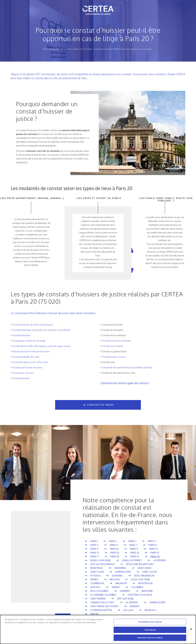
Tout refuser (150, 630)
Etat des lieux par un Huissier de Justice (31, 351)
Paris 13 (95, 553)
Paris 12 (153, 549)
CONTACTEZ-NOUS (98, 405)
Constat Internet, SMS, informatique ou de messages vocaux (41, 346)
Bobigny (135, 606)
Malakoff (121, 583)
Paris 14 (115, 553)
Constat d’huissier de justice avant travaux (32, 325)
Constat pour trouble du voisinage (29, 341)
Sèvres (94, 579)
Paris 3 (132, 541)
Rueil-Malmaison (144, 576)
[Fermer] (191, 629)
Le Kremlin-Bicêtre (101, 610)
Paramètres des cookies (150, 622)
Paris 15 (135, 553)
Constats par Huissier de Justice (27, 367)
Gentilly (95, 587)
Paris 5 (94, 545)
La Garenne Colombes (103, 595)
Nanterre (147, 591)
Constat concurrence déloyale (116, 341)
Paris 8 (153, 545)
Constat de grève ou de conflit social (30, 362)
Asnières (125, 591)
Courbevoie (97, 583)
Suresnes (117, 576)
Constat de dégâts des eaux (26, 357)
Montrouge (146, 583)
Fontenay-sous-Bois (140, 595)
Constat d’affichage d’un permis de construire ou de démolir (41, 330)
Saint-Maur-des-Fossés (104, 606)
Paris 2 (113, 541)
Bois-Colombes (99, 591)
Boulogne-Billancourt (140, 564)
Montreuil (97, 568)
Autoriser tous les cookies (150, 638)
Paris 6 (114, 545)
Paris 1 (94, 541)
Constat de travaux (21, 335)
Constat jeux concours (23, 373)
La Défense (160, 560)
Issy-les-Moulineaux (103, 564)
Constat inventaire (21, 378)
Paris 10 (114, 549)
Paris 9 (94, 549)
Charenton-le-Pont (102, 602)
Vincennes (120, 568)
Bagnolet (151, 610)
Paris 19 (135, 556)
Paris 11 (134, 549)
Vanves (116, 587)
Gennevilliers (157, 602)
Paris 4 (152, 541)
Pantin (94, 614)
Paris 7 (133, 545)
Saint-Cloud (150, 572)
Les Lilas (128, 610)
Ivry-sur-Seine (125, 599)
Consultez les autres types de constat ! (125, 383)
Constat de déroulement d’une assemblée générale (127, 367)
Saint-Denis (144, 568)
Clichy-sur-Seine (140, 579)
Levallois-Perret (132, 560)
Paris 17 (95, 556)
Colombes (137, 587)
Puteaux (95, 576)
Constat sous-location (112, 346)
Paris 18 (115, 556)
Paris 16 (155, 553)
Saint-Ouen (97, 572)
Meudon (115, 579)
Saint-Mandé (98, 599)
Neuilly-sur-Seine (100, 560)
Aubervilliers (123, 572)
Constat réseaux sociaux (114, 357)
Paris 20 (155, 556)
